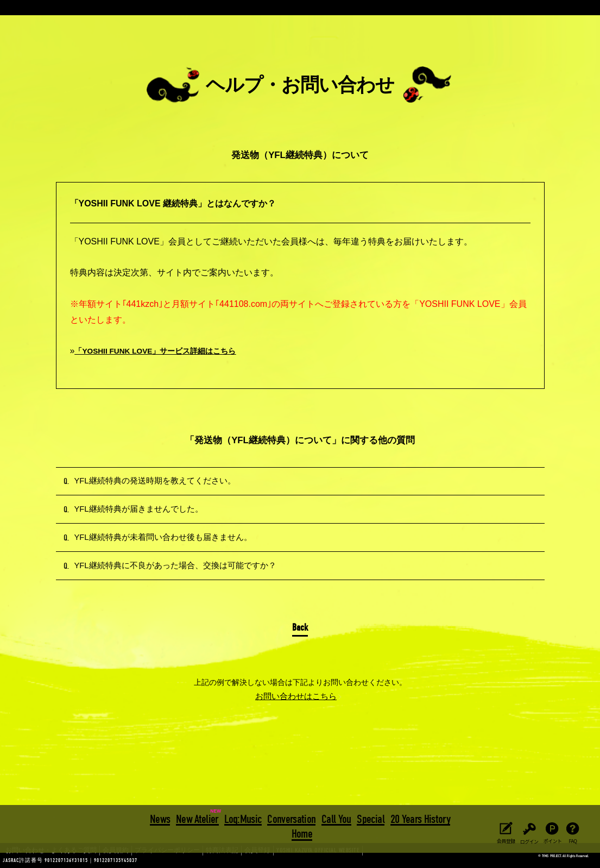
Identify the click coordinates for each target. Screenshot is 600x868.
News (162, 818)
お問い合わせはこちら (296, 741)
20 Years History (419, 818)
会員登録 (219, 860)
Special (369, 818)
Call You (336, 818)
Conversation (291, 818)
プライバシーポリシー (142, 860)
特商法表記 (189, 860)
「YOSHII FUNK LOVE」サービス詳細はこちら (168, 351)
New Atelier (198, 818)
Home (302, 832)
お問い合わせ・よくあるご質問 (43, 860)
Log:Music (243, 818)
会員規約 (98, 860)
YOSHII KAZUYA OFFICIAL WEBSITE (266, 860)
